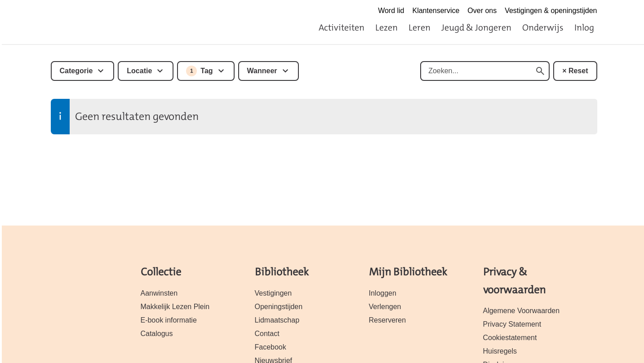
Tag (199, 71)
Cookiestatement (510, 338)
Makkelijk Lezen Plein (175, 307)
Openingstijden (279, 307)
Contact (267, 334)
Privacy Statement (512, 324)
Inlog (584, 27)
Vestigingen (273, 293)
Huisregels (500, 351)
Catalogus (157, 334)
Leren (420, 27)
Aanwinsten (159, 293)
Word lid (391, 11)
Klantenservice (436, 11)
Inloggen (383, 293)
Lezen (386, 27)
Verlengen (385, 307)
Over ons (482, 11)
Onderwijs (543, 27)
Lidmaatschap (277, 320)
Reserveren (388, 320)
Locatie (139, 71)
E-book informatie (169, 320)
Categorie (76, 71)
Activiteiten (342, 27)
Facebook (271, 347)
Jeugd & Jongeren (476, 27)
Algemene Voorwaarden (522, 311)
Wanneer (262, 71)
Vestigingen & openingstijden (551, 11)
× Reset (575, 71)
